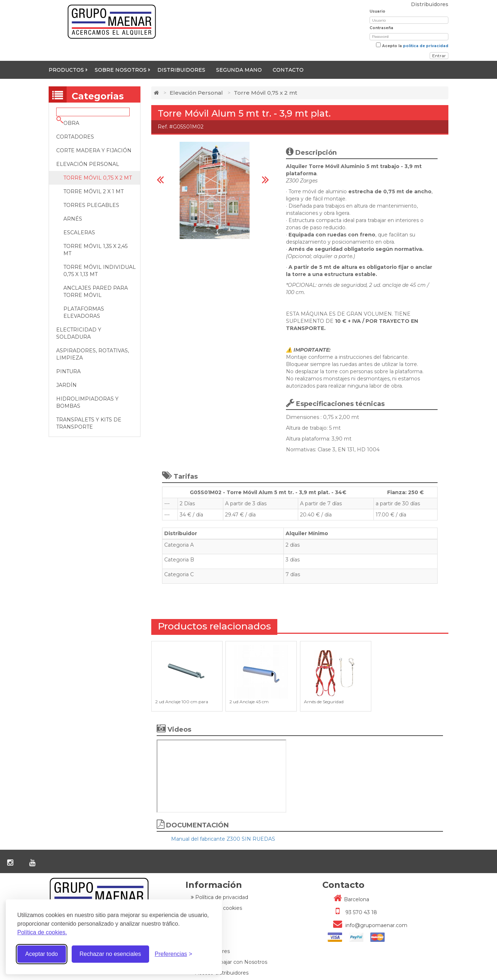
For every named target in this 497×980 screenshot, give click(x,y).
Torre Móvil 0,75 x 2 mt (98, 178)
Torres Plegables (91, 205)
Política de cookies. (42, 932)
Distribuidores (181, 70)
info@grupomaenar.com (368, 925)
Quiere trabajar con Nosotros (229, 962)
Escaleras (79, 232)
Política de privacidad (220, 897)
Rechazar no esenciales (110, 954)
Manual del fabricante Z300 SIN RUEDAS (223, 839)
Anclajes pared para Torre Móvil (96, 292)
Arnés (73, 219)
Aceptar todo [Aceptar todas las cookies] (42, 954)
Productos (66, 70)
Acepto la (415, 46)
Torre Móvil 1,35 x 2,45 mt (95, 250)
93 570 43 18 (352, 912)
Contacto (288, 70)
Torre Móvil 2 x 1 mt (93, 191)
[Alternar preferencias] (174, 954)
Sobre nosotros (121, 70)
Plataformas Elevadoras (84, 312)
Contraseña (381, 28)
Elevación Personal (196, 93)
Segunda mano (239, 70)
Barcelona (348, 899)
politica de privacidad (426, 46)
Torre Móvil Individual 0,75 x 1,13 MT (100, 271)
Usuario (377, 11)
